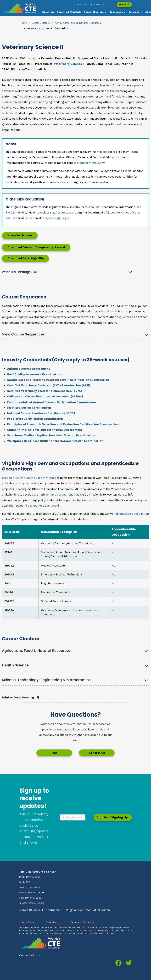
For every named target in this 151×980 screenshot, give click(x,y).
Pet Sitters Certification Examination (35, 419)
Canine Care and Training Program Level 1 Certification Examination (58, 380)
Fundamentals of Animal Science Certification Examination (51, 402)
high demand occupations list (58, 495)
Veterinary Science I (69, 64)
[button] (95, 12)
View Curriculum (20, 235)
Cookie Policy (53, 922)
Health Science (15, 665)
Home (23, 23)
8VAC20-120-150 (16, 213)
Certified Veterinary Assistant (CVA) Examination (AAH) (49, 385)
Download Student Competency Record (36, 247)
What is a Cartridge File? (20, 272)
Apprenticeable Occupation (131, 514)
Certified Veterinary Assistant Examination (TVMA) (45, 391)
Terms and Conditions (83, 922)
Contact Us (80, 4)
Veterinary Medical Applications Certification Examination (51, 435)
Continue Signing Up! (113, 817)
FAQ (54, 753)
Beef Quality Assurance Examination (34, 374)
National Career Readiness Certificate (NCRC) (41, 413)
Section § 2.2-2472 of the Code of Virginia (29, 478)
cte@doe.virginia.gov (91, 163)
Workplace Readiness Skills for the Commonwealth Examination (55, 441)
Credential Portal (100, 4)
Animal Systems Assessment (28, 369)
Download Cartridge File (25, 258)
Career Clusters (41, 23)
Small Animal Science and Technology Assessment (45, 430)
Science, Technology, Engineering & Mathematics (46, 680)
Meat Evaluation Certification (29, 408)
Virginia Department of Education (88, 910)
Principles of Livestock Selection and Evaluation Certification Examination (63, 424)
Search (124, 4)
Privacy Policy (27, 922)
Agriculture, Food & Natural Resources (78, 23)
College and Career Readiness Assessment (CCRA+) (45, 396)
